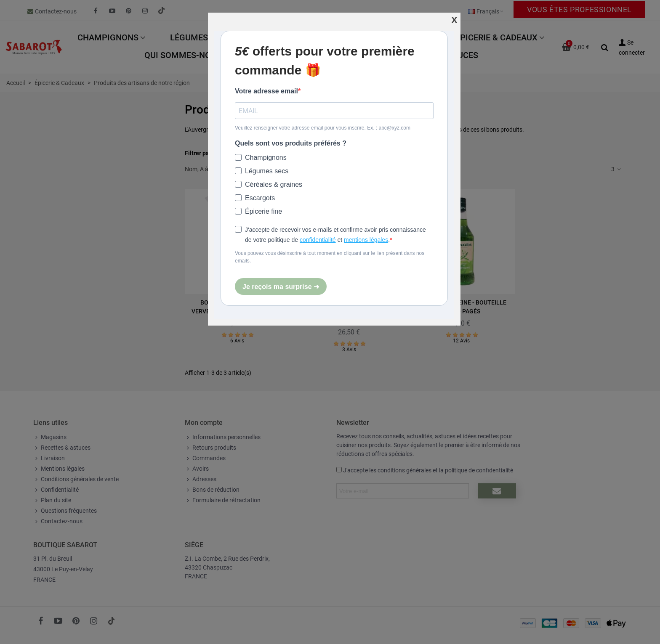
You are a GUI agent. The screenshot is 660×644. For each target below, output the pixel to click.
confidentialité (318, 240)
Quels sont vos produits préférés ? (291, 143)
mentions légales (366, 240)
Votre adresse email (266, 91)
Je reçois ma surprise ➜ (281, 287)
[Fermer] (454, 19)
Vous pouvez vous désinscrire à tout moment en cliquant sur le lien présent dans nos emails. (330, 257)
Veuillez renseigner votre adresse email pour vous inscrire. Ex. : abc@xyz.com (323, 128)
